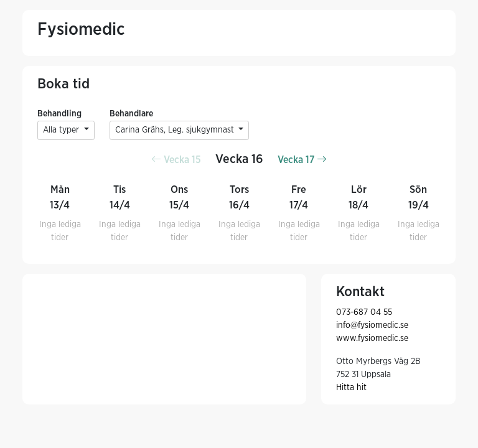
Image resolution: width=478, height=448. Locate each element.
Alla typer (62, 130)
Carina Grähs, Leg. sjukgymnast (176, 130)
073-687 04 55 (364, 312)
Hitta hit (351, 388)
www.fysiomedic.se (372, 338)
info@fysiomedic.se (372, 325)
